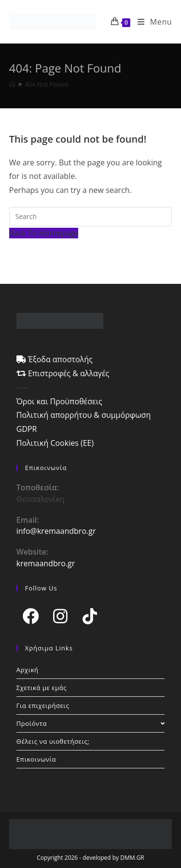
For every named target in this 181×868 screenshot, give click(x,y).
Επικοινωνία (36, 759)
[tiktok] (90, 616)
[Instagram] (61, 616)
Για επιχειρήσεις (43, 706)
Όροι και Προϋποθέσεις (59, 401)
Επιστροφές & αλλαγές (63, 373)
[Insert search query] (91, 217)
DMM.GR (132, 858)
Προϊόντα (91, 723)
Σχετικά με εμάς (42, 688)
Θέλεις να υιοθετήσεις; (53, 741)
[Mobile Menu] (151, 22)
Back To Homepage (44, 233)
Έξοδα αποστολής (55, 359)
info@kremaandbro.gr (56, 531)
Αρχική (28, 670)
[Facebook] (31, 616)
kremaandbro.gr (46, 563)
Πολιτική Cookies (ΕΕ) (55, 443)
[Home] (12, 84)
